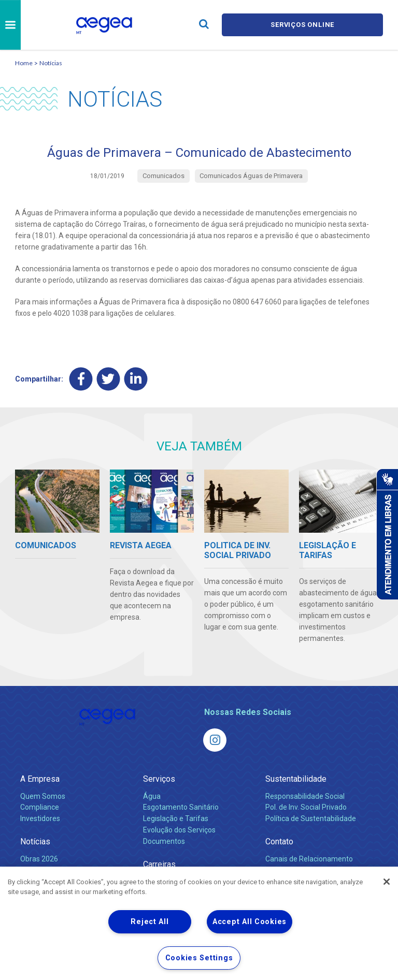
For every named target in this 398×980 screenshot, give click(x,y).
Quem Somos (43, 796)
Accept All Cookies (250, 922)
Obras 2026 (39, 859)
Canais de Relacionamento (309, 859)
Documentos (164, 841)
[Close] (387, 882)
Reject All (150, 922)
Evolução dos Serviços (179, 830)
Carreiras (159, 864)
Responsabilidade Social (305, 796)
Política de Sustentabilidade (311, 819)
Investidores (40, 819)
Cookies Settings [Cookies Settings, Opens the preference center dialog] (199, 958)
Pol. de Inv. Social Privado (306, 808)
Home (24, 63)
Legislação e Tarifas (176, 819)
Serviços (159, 779)
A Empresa (40, 779)
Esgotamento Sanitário (181, 808)
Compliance (40, 808)
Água (152, 796)
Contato (279, 842)
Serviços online (303, 25)
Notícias (51, 63)
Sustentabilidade (296, 779)
